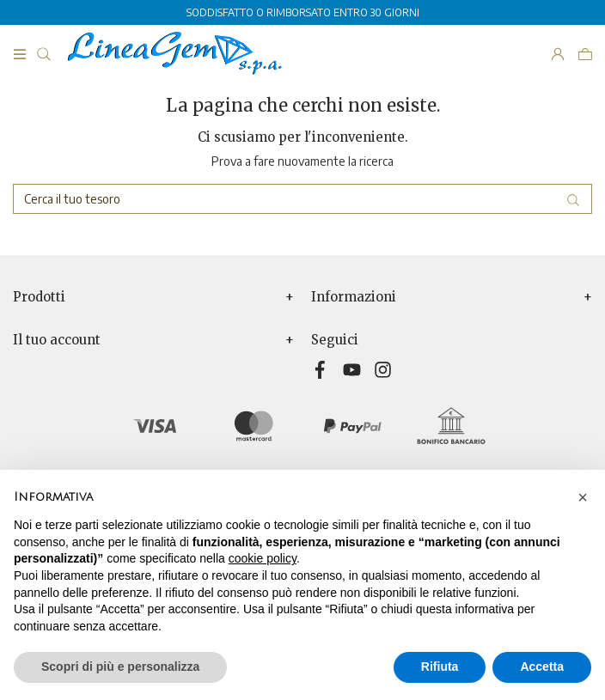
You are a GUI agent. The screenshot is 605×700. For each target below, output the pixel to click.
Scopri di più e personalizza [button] (120, 667)
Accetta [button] (542, 667)
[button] (583, 497)
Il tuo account (57, 340)
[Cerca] (302, 199)
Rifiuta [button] (440, 667)
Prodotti (39, 297)
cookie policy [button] (263, 558)
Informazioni (354, 297)
